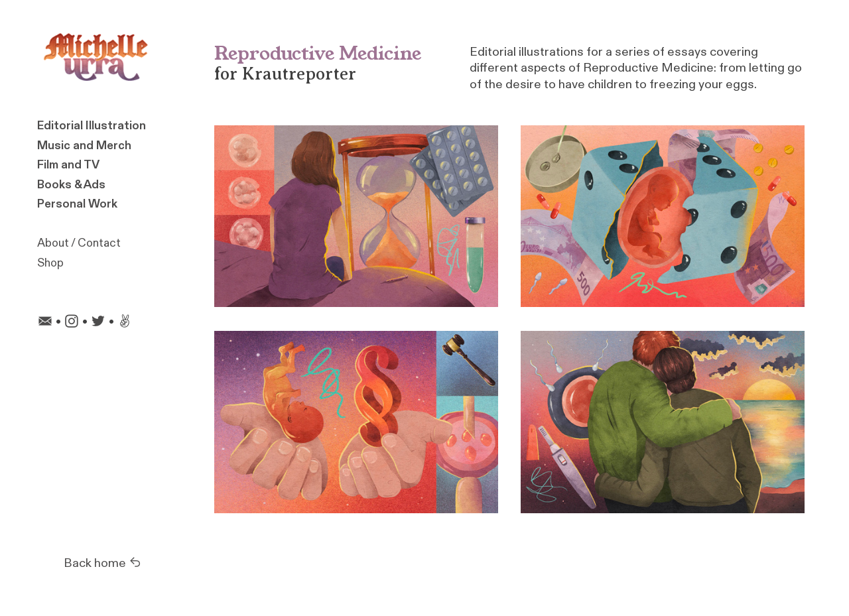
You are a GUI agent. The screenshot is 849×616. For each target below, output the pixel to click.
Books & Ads (71, 185)
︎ (98, 322)
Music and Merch (84, 146)
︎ (72, 322)
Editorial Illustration (92, 126)
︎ (45, 322)
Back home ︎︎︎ (103, 563)
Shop (50, 263)
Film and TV (68, 165)
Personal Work (77, 204)
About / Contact (79, 243)
